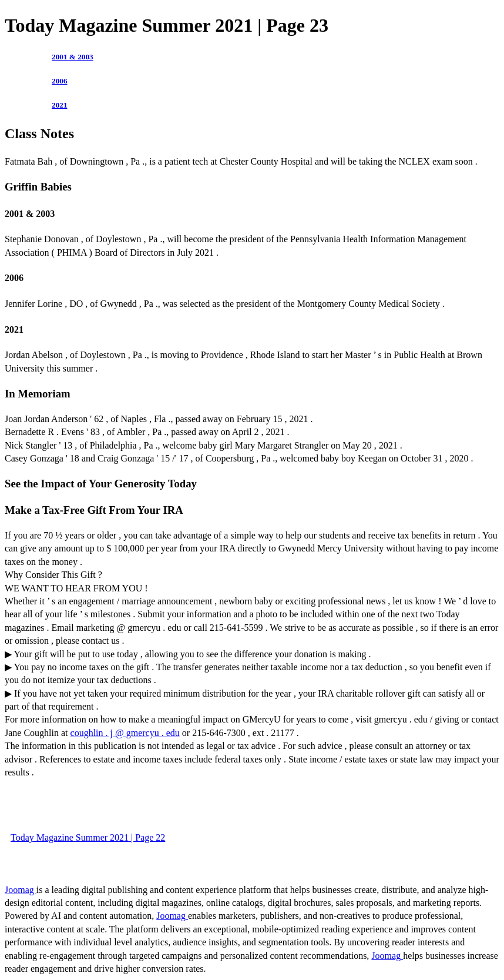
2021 (60, 105)
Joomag (21, 890)
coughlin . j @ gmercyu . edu (125, 733)
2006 (60, 81)
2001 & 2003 (73, 57)
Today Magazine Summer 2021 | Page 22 (88, 837)
